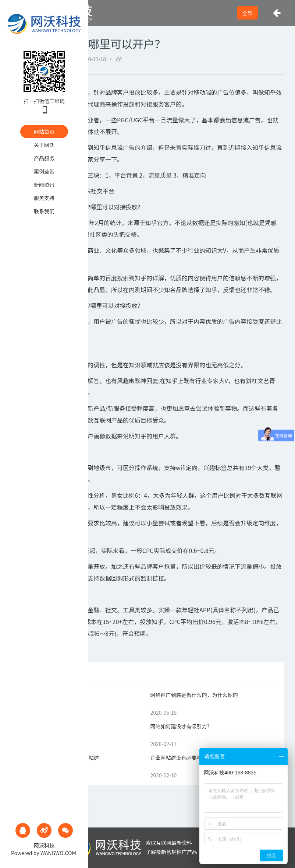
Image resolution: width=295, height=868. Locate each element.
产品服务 (44, 158)
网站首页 (44, 132)
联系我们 (44, 211)
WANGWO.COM (58, 853)
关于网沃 (44, 145)
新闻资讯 (44, 185)
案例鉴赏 (44, 171)
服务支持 (44, 198)
